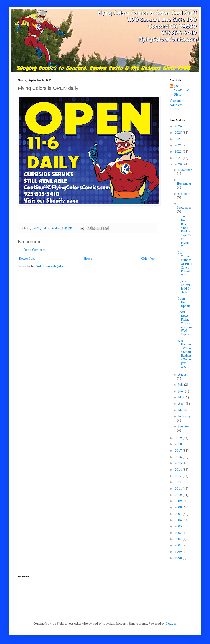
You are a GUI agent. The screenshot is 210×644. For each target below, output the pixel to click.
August (183, 375)
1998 (179, 558)
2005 (179, 526)
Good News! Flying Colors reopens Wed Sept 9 (185, 323)
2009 (179, 501)
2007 (179, 514)
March (183, 410)
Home (88, 259)
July (181, 385)
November (184, 184)
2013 (179, 476)
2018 (179, 444)
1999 (179, 552)
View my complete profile (176, 105)
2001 (179, 545)
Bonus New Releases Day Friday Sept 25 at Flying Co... (184, 232)
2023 (179, 145)
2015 (179, 463)
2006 (179, 520)
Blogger (171, 624)
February (184, 416)
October (184, 194)
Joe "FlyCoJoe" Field (182, 90)
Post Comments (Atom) (51, 266)
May (182, 398)
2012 (179, 482)
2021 (179, 158)
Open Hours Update (184, 302)
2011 (179, 489)
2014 (179, 470)
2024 (179, 139)
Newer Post (27, 259)
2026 (179, 126)
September (184, 208)
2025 (179, 133)
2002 (179, 539)
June (182, 391)
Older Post (148, 259)
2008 (179, 507)
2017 (179, 451)
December (185, 170)
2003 (179, 533)
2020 (179, 164)
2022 (179, 152)
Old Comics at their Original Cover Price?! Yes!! (185, 264)
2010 (179, 495)
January (184, 427)
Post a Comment (34, 250)
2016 (179, 457)
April (182, 404)
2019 (179, 438)
